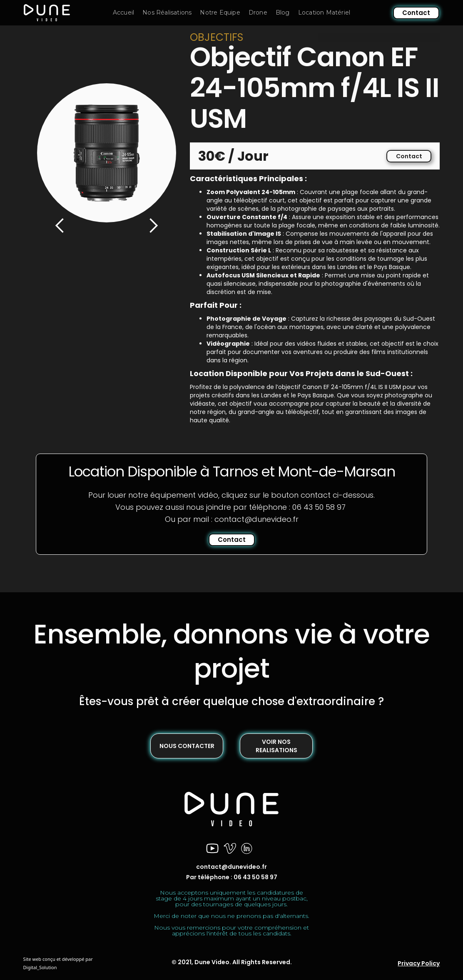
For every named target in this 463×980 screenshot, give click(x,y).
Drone (258, 12)
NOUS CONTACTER (187, 746)
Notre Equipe (220, 12)
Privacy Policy (419, 963)
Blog (283, 12)
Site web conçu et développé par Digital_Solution (58, 963)
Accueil (123, 12)
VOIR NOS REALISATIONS (276, 746)
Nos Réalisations (167, 12)
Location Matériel (324, 12)
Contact (416, 13)
